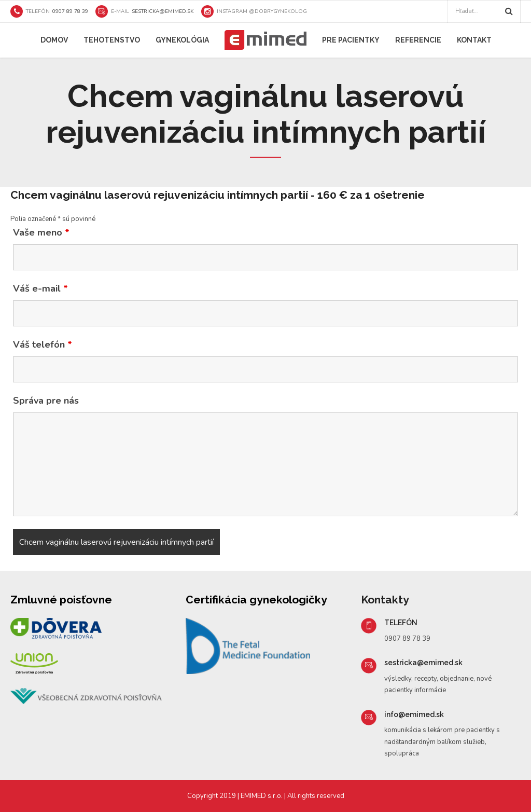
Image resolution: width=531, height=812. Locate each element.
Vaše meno (41, 232)
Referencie (418, 40)
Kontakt (474, 40)
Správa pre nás (46, 401)
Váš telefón (43, 345)
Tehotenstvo (112, 40)
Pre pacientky (351, 40)
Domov (54, 40)
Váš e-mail (40, 288)
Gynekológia (182, 40)
